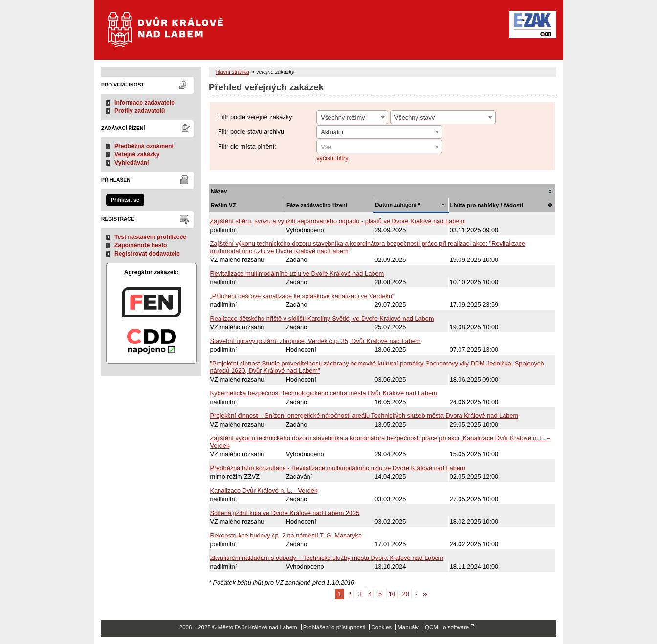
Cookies (381, 627)
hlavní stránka (233, 72)
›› (425, 594)
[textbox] (379, 147)
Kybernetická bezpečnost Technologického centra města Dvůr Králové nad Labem (324, 393)
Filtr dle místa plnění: (247, 146)
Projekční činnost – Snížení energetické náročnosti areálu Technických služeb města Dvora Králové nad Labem (364, 416)
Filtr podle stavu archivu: (252, 132)
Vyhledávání (132, 163)
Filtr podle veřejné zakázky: (256, 117)
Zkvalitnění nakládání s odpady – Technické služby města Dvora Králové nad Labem (327, 558)
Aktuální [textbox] (332, 132)
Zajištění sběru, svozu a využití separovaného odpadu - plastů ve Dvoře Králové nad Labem (338, 221)
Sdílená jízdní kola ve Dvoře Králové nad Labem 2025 (285, 513)
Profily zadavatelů (140, 111)
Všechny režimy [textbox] (343, 118)
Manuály (408, 627)
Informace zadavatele (144, 103)
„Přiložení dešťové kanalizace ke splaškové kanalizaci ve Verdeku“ (302, 296)
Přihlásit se (125, 200)
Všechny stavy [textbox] (415, 118)
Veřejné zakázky (137, 154)
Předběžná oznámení (144, 146)
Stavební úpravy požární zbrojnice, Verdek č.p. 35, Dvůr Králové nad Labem (316, 341)
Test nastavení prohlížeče (150, 237)
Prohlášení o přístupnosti (334, 627)
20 (406, 594)
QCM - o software (447, 627)
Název (219, 191)
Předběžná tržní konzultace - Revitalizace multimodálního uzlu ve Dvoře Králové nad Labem (338, 468)
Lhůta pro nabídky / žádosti (487, 205)
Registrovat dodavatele (147, 254)
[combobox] (352, 117)
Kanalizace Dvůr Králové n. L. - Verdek (264, 490)
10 (392, 594)
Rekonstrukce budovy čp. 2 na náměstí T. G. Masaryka (286, 535)
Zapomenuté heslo (141, 245)
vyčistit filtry (332, 158)
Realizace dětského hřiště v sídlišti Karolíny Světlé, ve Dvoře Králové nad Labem (322, 318)
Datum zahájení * (397, 205)
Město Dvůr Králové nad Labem (171, 34)
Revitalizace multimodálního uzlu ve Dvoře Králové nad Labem (297, 273)
